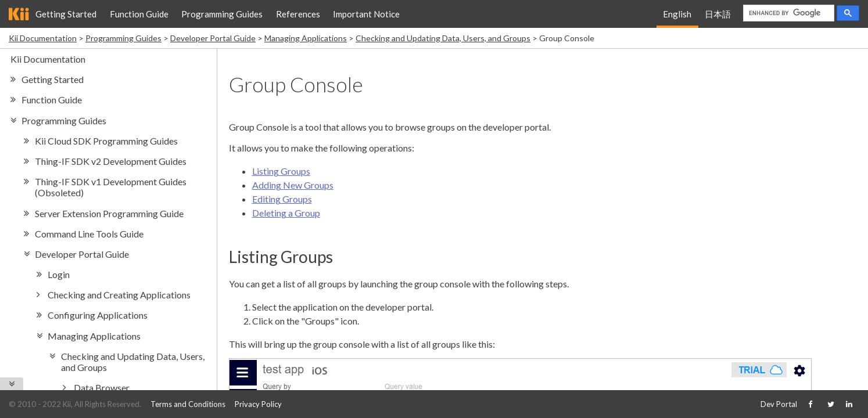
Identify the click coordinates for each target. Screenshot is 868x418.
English (677, 14)
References (298, 14)
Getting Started (66, 14)
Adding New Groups (293, 185)
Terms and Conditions (188, 404)
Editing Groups (282, 199)
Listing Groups (281, 171)
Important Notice (366, 14)
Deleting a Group (286, 213)
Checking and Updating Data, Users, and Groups (443, 38)
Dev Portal (779, 404)
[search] (788, 13)
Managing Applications (306, 38)
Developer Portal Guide (213, 38)
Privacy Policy (258, 404)
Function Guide (139, 14)
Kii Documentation (43, 38)
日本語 (718, 14)
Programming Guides (222, 14)
